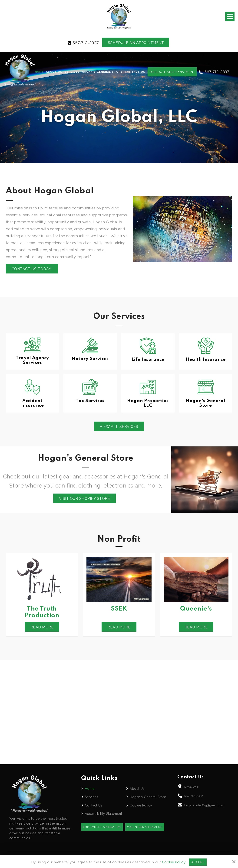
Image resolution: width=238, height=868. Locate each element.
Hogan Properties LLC (148, 403)
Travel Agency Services (32, 360)
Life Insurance (148, 359)
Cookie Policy (174, 862)
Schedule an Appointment (136, 43)
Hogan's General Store (206, 403)
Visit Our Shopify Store (84, 499)
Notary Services (90, 359)
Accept (198, 862)
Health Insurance (206, 359)
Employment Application (102, 828)
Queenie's (196, 610)
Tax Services (90, 401)
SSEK (119, 610)
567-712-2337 (82, 43)
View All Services (119, 427)
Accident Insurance (33, 403)
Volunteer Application (145, 828)
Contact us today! (32, 269)
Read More (42, 628)
